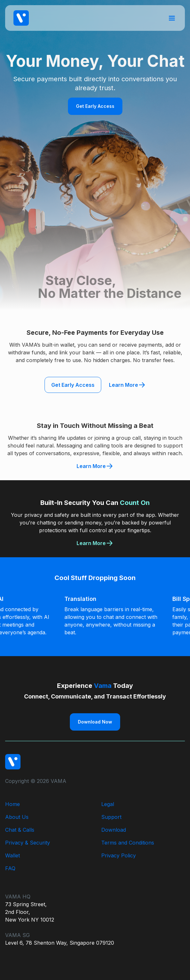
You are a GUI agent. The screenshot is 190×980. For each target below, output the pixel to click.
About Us (17, 817)
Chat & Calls (20, 830)
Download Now (95, 722)
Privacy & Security (28, 843)
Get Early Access (95, 106)
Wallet (12, 855)
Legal (108, 804)
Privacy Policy (119, 855)
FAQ (10, 868)
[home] (20, 18)
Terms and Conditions (128, 843)
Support (111, 817)
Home (12, 804)
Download (114, 830)
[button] (172, 18)
